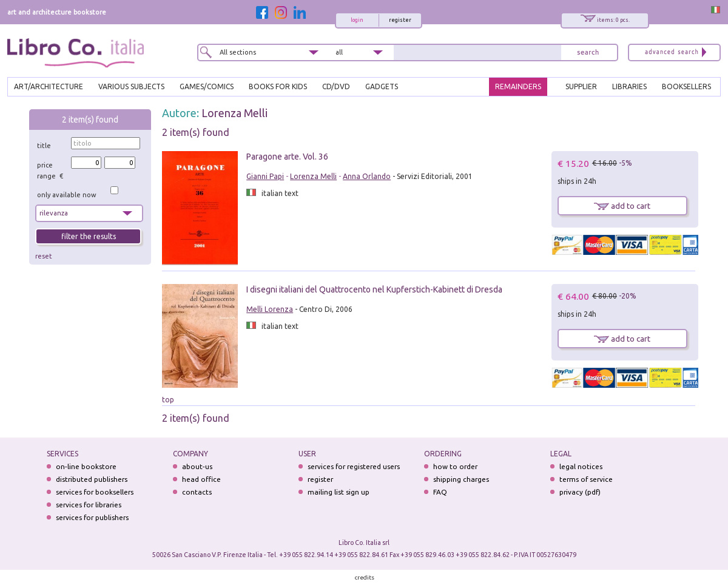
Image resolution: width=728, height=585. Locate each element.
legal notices (581, 466)
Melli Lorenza (270, 309)
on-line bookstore (86, 466)
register (400, 20)
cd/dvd (336, 86)
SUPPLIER (581, 86)
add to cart (622, 206)
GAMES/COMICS (207, 86)
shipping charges (461, 479)
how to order (455, 466)
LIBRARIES (629, 86)
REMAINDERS (518, 86)
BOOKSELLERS (686, 86)
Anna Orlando (367, 176)
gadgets (382, 86)
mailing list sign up (339, 492)
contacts (197, 492)
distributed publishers (92, 479)
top (168, 400)
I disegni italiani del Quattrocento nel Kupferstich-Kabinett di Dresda (374, 289)
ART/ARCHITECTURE (49, 86)
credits (365, 577)
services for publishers (92, 517)
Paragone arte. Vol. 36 (287, 157)
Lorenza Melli (234, 113)
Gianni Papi (265, 176)
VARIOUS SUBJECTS (131, 86)
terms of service (586, 479)
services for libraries (89, 505)
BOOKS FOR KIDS (278, 86)
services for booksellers (95, 492)
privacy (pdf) (580, 492)
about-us (197, 466)
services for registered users (354, 466)
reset (44, 256)
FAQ (440, 492)
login (357, 20)
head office (201, 479)
